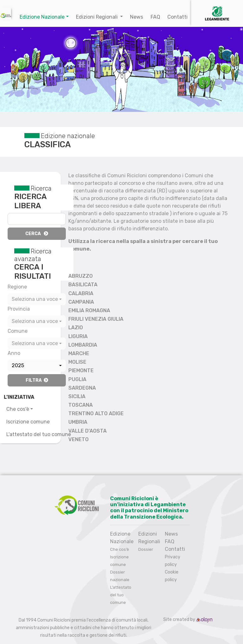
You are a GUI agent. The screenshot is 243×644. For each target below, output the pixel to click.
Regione (17, 287)
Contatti (178, 17)
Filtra (37, 380)
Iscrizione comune (28, 422)
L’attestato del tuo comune (121, 595)
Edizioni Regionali (97, 17)
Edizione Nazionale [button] (42, 17)
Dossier (146, 549)
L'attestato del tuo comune (39, 434)
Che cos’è (120, 549)
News (137, 17)
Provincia (19, 309)
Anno (14, 353)
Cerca (37, 234)
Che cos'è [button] (18, 409)
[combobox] (37, 299)
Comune (18, 331)
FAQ (155, 17)
